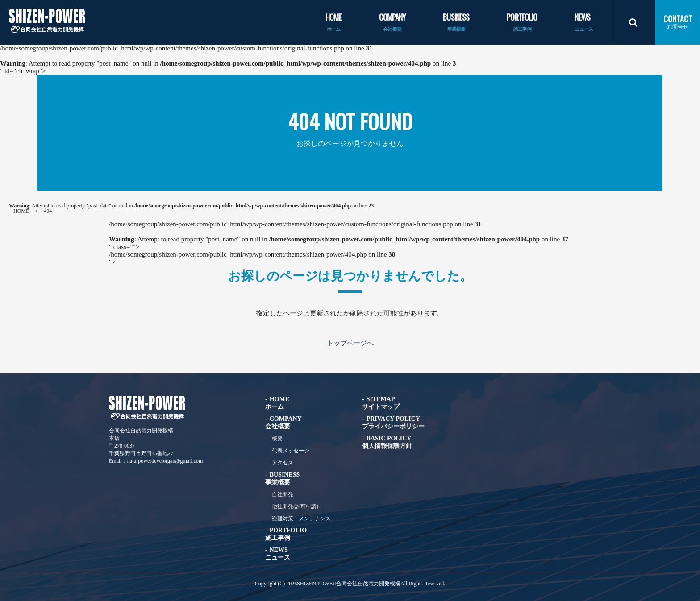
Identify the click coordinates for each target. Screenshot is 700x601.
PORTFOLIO (522, 23)
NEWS (584, 23)
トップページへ (350, 343)
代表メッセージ (291, 451)
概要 (277, 439)
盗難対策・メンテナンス (301, 518)
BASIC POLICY (387, 442)
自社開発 (283, 494)
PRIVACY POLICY (393, 423)
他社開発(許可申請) (295, 506)
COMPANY (392, 23)
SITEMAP (381, 403)
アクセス (283, 463)
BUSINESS (456, 23)
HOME (333, 23)
